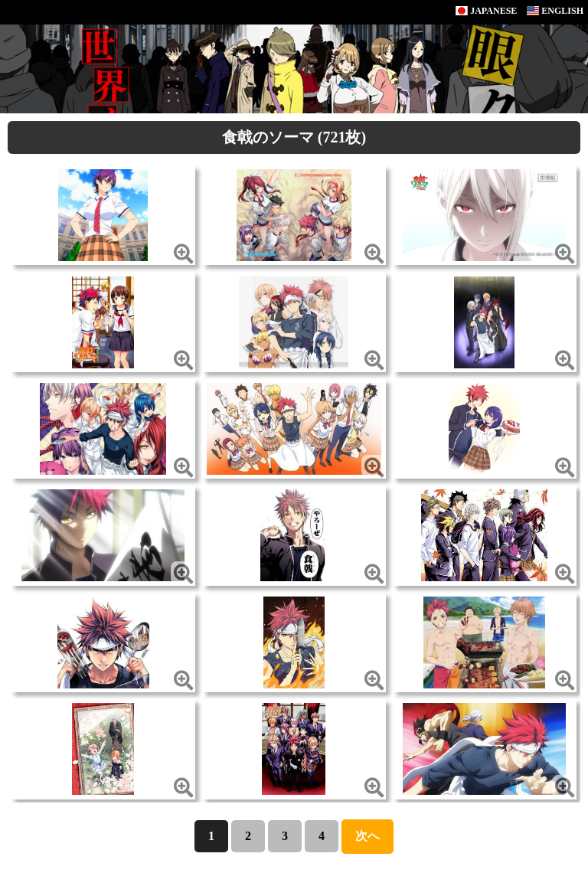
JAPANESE (486, 11)
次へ (367, 836)
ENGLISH (555, 11)
